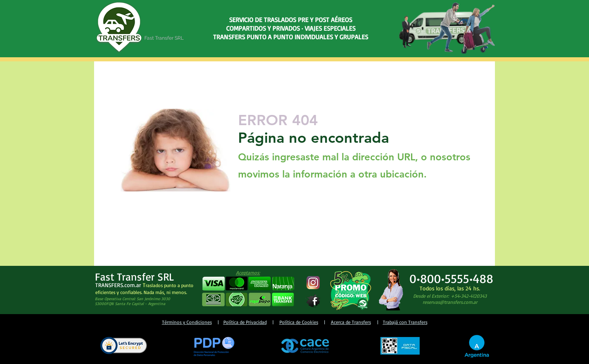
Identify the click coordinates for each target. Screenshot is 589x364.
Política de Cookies (299, 322)
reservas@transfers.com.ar (450, 302)
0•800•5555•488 (451, 278)
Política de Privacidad (245, 322)
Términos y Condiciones (187, 322)
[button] (248, 292)
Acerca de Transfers (351, 322)
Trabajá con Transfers (405, 322)
